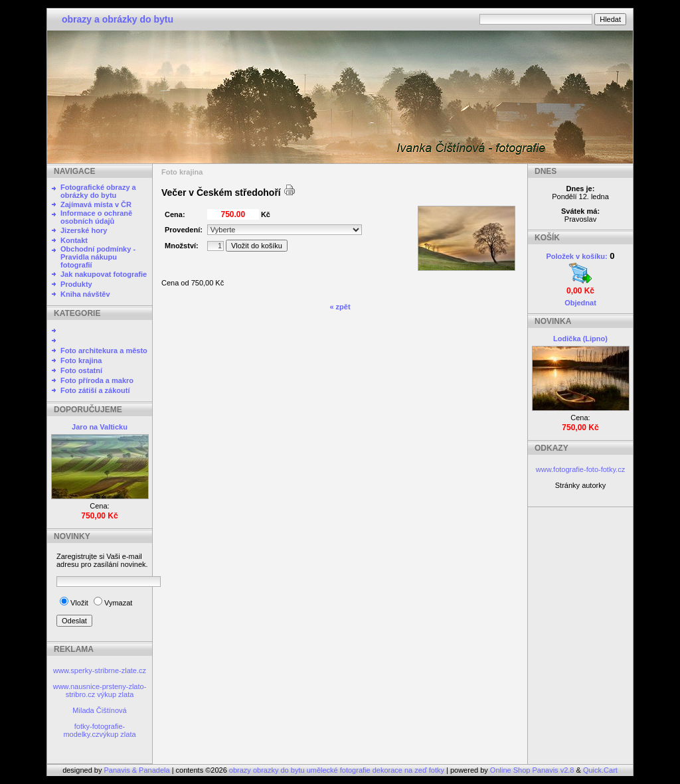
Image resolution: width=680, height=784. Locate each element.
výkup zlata (115, 694)
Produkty (76, 284)
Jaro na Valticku (100, 427)
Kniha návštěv (85, 294)
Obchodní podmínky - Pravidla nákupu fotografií (98, 257)
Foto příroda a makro (97, 380)
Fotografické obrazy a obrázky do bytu (98, 191)
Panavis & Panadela (138, 770)
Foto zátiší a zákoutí (95, 390)
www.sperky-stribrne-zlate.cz (100, 670)
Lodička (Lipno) (580, 339)
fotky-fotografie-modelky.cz (94, 730)
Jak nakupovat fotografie (104, 274)
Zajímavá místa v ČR (96, 204)
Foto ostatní (81, 370)
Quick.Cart (600, 770)
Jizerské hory (84, 230)
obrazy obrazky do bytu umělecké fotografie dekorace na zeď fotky (338, 770)
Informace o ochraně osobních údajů (96, 217)
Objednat (580, 303)
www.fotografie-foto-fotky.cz (580, 469)
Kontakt (74, 240)
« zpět (340, 307)
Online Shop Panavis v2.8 (532, 770)
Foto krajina (81, 360)
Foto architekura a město (104, 351)
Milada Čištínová (99, 710)
